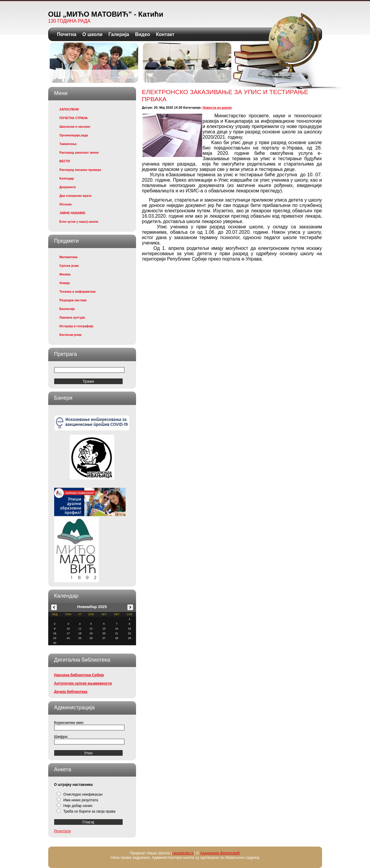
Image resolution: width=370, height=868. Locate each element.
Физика (65, 274)
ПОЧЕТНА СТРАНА (74, 118)
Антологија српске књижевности (83, 683)
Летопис (66, 204)
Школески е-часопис (75, 127)
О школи (92, 34)
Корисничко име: (69, 723)
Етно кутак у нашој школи (79, 222)
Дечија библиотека (71, 692)
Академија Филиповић (220, 853)
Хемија (65, 283)
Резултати (63, 831)
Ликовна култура (72, 318)
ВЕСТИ (65, 161)
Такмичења (68, 144)
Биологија (67, 309)
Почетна (67, 34)
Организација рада (74, 135)
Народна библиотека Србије (79, 675)
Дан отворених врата (76, 196)
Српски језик (69, 266)
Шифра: (61, 737)
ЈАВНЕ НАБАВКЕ (72, 213)
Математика (68, 257)
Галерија (119, 34)
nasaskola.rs (183, 853)
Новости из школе (217, 107)
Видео (143, 34)
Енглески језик (71, 335)
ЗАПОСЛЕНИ (69, 109)
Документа (68, 187)
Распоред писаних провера (80, 170)
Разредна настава (73, 300)
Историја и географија (77, 326)
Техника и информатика (78, 292)
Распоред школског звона (79, 153)
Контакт (165, 34)
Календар (67, 179)
